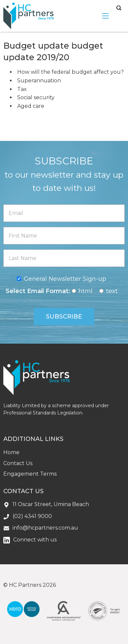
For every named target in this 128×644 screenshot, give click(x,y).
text (112, 291)
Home (11, 452)
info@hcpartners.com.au (45, 528)
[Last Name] (64, 258)
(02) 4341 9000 (32, 516)
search (119, 8)
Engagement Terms (30, 474)
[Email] (64, 213)
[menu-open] (106, 16)
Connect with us (35, 540)
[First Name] (64, 236)
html (85, 291)
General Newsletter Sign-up (65, 279)
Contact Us (18, 463)
